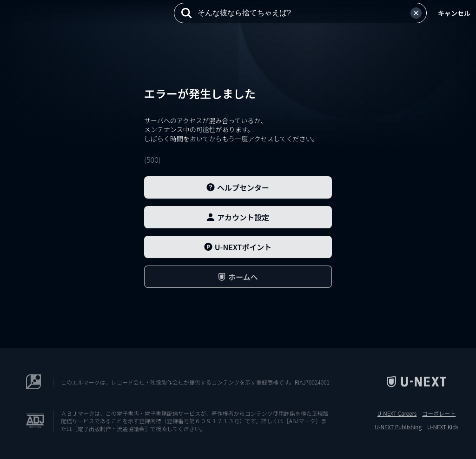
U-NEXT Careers (397, 413)
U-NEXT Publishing (398, 427)
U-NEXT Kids (443, 427)
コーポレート (439, 413)
